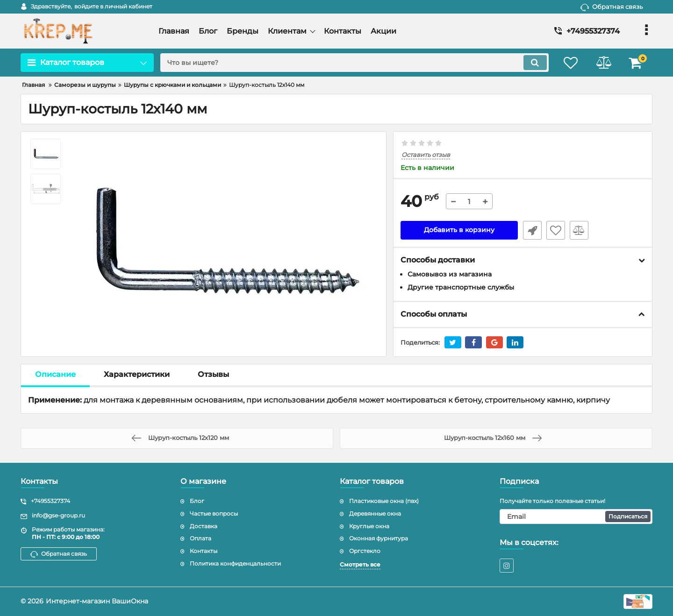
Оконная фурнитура (379, 538)
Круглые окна (369, 526)
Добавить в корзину (459, 230)
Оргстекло (365, 551)
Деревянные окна (375, 513)
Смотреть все (360, 564)
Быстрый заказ (532, 230)
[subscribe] (576, 517)
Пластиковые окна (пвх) (384, 501)
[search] (354, 63)
